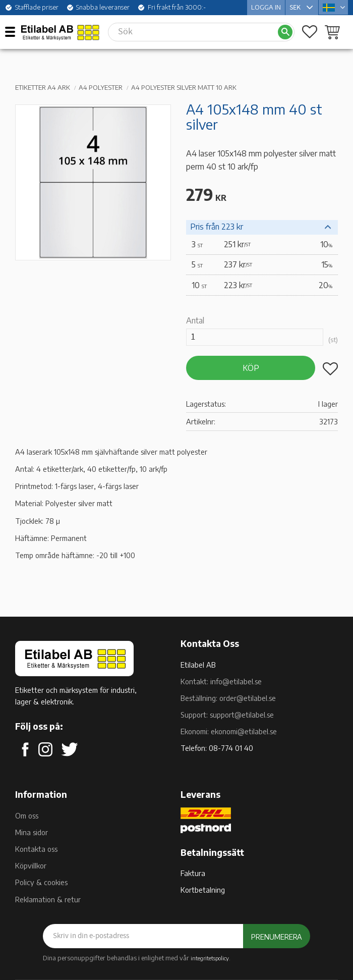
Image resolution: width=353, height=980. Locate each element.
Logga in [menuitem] (266, 7)
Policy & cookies (41, 882)
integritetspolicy (210, 958)
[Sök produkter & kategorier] (193, 32)
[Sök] (285, 32)
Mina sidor (32, 832)
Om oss (27, 815)
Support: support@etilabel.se (227, 715)
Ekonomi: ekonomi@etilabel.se (229, 731)
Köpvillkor (31, 865)
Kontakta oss (36, 849)
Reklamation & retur (48, 899)
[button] (14, 31)
